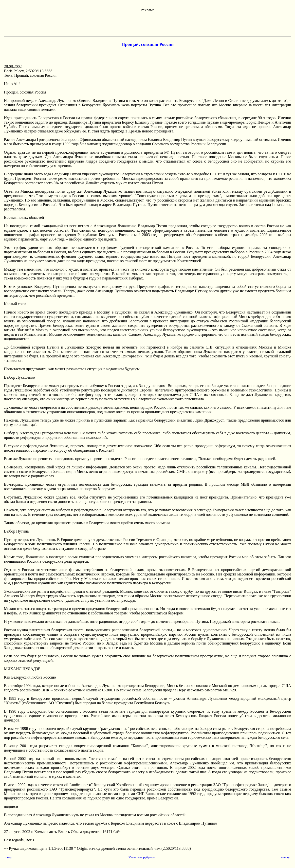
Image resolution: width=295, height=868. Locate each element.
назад (9, 857)
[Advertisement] (147, 23)
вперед (286, 857)
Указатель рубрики (142, 857)
